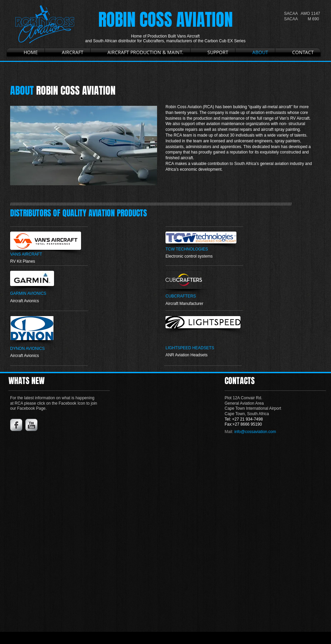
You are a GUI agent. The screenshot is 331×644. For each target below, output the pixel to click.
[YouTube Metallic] (31, 425)
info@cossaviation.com (255, 432)
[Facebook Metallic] (16, 425)
